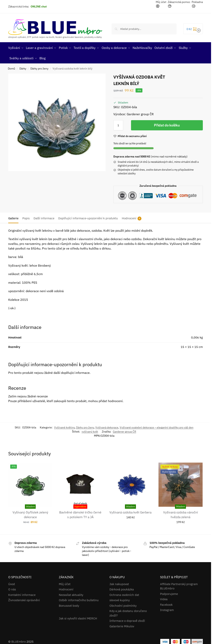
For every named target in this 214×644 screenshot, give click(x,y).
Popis (26, 217)
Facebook (166, 603)
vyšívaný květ (90, 430)
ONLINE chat (39, 6)
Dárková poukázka (122, 588)
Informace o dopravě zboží (127, 620)
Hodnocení (132, 217)
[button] (193, 29)
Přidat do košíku (167, 124)
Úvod (12, 583)
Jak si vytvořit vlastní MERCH (78, 617)
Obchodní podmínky (123, 604)
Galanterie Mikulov (122, 625)
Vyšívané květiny (64, 426)
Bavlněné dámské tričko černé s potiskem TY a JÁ (80, 513)
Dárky (23, 67)
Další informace (44, 217)
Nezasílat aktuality (71, 593)
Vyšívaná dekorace (107, 426)
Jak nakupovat (119, 583)
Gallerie (13, 217)
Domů (11, 67)
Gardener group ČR (124, 430)
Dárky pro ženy (39, 67)
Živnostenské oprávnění (24, 599)
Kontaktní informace (22, 593)
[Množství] (118, 124)
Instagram (167, 609)
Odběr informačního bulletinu (79, 599)
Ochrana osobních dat (124, 593)
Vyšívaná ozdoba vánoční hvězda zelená (181, 513)
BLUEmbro (19, 640)
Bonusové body (69, 604)
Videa (164, 598)
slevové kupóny (120, 599)
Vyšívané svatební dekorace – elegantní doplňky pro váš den (157, 426)
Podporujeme (169, 592)
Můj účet (65, 583)
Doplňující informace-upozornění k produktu (88, 217)
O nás (12, 588)
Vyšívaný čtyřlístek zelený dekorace (30, 513)
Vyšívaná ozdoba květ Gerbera (130, 511)
